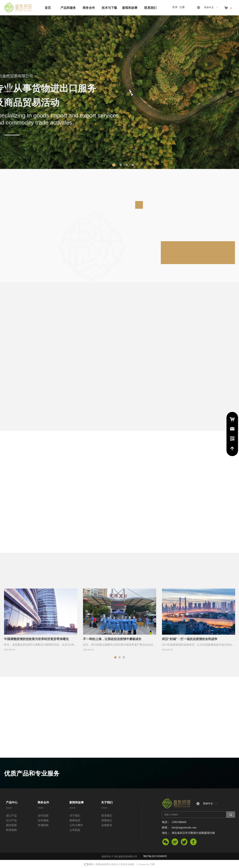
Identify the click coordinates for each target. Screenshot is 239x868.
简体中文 (209, 7)
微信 (166, 843)
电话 (232, 439)
